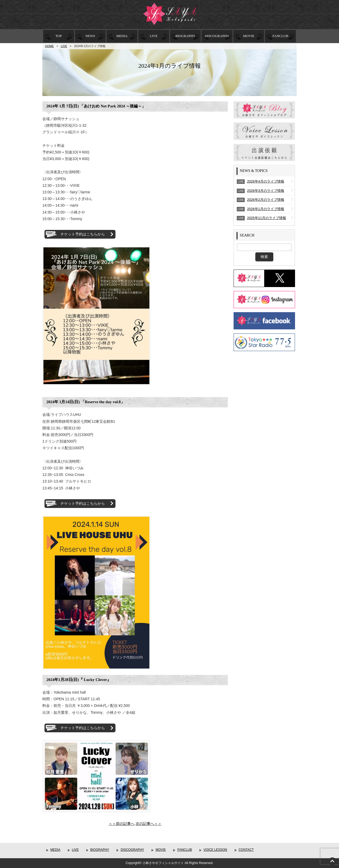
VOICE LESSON (215, 850)
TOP (59, 36)
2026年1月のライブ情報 (266, 209)
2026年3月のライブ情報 (266, 191)
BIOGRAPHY (185, 36)
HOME (49, 46)
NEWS (90, 36)
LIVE (154, 36)
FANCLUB (280, 36)
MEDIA (122, 36)
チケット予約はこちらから (83, 234)
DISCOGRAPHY (217, 36)
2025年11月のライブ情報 (267, 218)
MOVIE (249, 36)
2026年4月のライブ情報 (266, 181)
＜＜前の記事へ (122, 824)
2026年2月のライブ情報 (266, 200)
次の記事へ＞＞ (149, 824)
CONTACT (246, 850)
